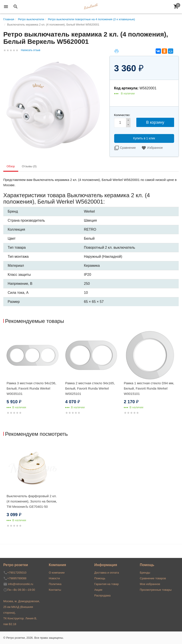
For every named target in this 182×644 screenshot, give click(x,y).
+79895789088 (17, 578)
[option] (33, 378)
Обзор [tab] (11, 166)
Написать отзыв (31, 50)
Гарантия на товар (107, 584)
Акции (98, 590)
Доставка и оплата (107, 573)
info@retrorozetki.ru (21, 584)
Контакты (55, 590)
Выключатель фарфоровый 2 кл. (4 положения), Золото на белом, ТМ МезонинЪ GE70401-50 (32, 501)
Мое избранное (150, 584)
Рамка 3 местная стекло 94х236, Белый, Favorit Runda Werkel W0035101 (31, 388)
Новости (54, 578)
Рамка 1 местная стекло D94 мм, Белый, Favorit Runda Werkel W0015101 (149, 388)
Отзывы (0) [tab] (29, 166)
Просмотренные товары (156, 590)
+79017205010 (17, 573)
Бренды (145, 573)
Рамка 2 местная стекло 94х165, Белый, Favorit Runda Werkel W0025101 (90, 388)
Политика (55, 584)
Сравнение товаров (153, 578)
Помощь (100, 578)
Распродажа (103, 595)
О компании (57, 573)
